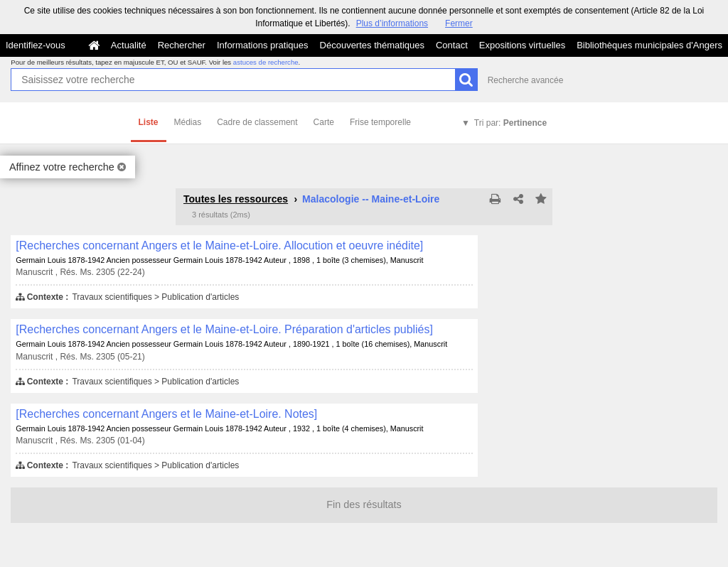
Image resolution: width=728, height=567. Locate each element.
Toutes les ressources (236, 199)
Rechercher (182, 45)
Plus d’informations (392, 23)
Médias (188, 122)
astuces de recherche (266, 62)
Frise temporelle (380, 122)
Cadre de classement (257, 122)
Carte (324, 122)
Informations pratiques (263, 45)
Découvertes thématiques (372, 45)
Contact (452, 45)
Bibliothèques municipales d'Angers (649, 45)
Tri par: (510, 123)
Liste (149, 122)
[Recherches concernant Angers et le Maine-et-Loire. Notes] (166, 414)
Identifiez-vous (36, 45)
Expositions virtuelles (522, 45)
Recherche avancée (526, 80)
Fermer (459, 23)
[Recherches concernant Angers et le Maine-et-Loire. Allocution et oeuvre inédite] (219, 245)
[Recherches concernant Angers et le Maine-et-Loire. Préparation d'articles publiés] (224, 329)
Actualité (129, 45)
